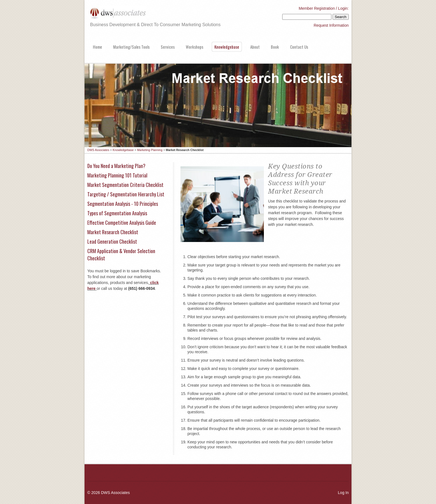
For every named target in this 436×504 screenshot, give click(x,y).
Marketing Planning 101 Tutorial (117, 175)
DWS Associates (98, 150)
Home (97, 47)
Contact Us (299, 47)
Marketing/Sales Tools (131, 47)
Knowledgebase (227, 47)
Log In (343, 493)
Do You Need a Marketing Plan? (116, 166)
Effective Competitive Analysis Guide (122, 223)
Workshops (195, 47)
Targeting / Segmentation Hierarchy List (126, 194)
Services (168, 47)
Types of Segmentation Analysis (117, 213)
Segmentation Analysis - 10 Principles (123, 204)
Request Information (331, 25)
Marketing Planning (150, 150)
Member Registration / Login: (324, 8)
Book (275, 47)
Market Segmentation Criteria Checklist (125, 185)
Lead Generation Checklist (112, 241)
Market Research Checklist (113, 232)
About (255, 47)
